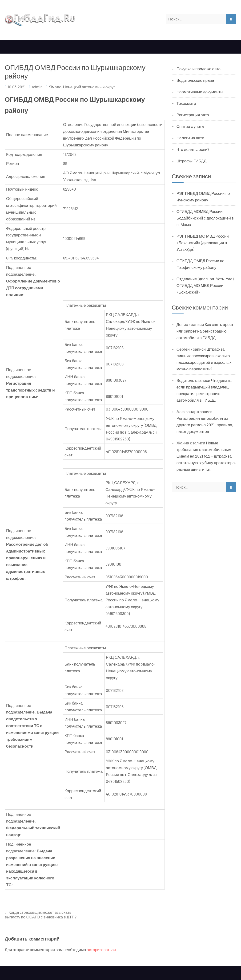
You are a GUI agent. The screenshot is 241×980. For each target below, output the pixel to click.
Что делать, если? (193, 149)
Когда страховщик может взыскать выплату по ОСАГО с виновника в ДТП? (41, 915)
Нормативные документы (200, 92)
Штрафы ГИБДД (192, 161)
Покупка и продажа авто (199, 69)
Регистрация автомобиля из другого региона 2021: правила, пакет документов (205, 425)
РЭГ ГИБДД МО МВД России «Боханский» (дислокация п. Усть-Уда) (203, 243)
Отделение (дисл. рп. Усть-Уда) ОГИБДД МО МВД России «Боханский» (205, 285)
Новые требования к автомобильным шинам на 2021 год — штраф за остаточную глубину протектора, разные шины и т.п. (206, 456)
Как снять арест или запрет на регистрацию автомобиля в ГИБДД (205, 331)
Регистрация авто (193, 115)
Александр (187, 412)
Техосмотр (186, 103)
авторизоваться (101, 949)
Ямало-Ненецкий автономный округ (82, 87)
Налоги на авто (190, 138)
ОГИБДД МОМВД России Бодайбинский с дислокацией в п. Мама (205, 218)
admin (37, 87)
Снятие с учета (190, 126)
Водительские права (195, 80)
